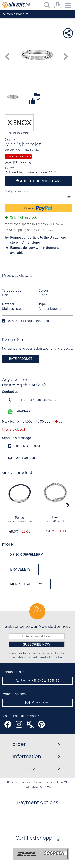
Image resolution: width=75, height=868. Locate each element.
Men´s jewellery (26, 584)
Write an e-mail (22, 458)
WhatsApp (19, 412)
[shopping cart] (57, 6)
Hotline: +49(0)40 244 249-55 (32, 400)
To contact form (23, 446)
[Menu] (68, 6)
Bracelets (20, 569)
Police (20, 518)
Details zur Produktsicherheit (28, 321)
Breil (55, 517)
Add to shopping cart (40, 181)
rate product (21, 359)
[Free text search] (47, 6)
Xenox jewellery (27, 555)
